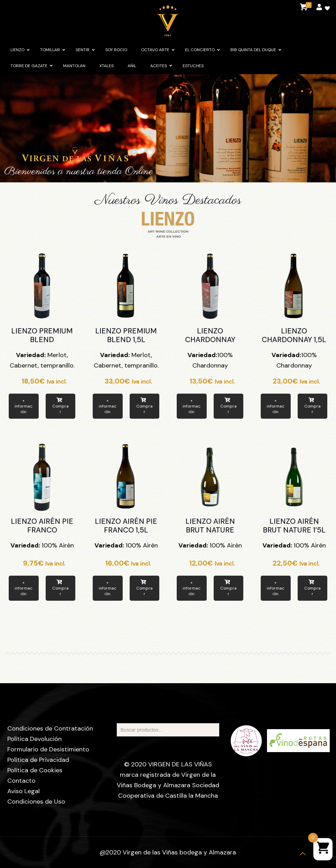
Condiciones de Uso (36, 802)
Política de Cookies (35, 770)
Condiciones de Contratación (50, 728)
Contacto (21, 781)
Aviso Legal (24, 791)
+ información (24, 406)
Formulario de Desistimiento (48, 749)
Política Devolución (35, 739)
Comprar (60, 406)
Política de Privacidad (38, 760)
